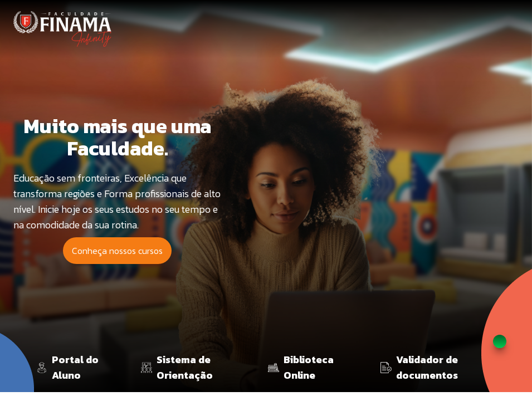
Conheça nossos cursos (117, 251)
